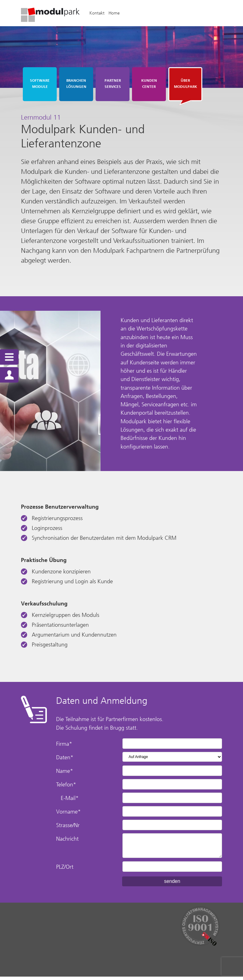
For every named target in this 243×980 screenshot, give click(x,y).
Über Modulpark (185, 84)
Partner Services (113, 84)
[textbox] (121, 575)
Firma (65, 747)
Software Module (40, 84)
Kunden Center (149, 84)
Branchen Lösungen (76, 84)
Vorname (70, 815)
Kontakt (99, 13)
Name (66, 774)
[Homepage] (52, 20)
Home (116, 13)
